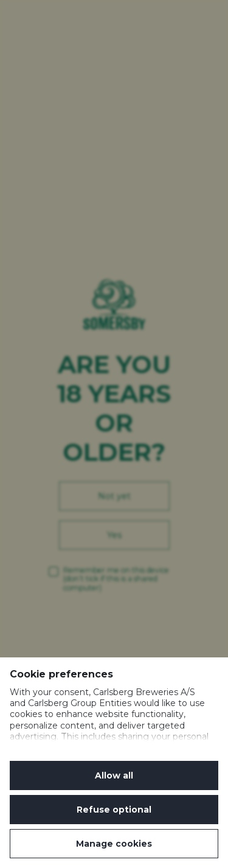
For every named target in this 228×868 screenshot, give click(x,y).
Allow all (114, 775)
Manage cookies (114, 844)
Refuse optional (114, 810)
